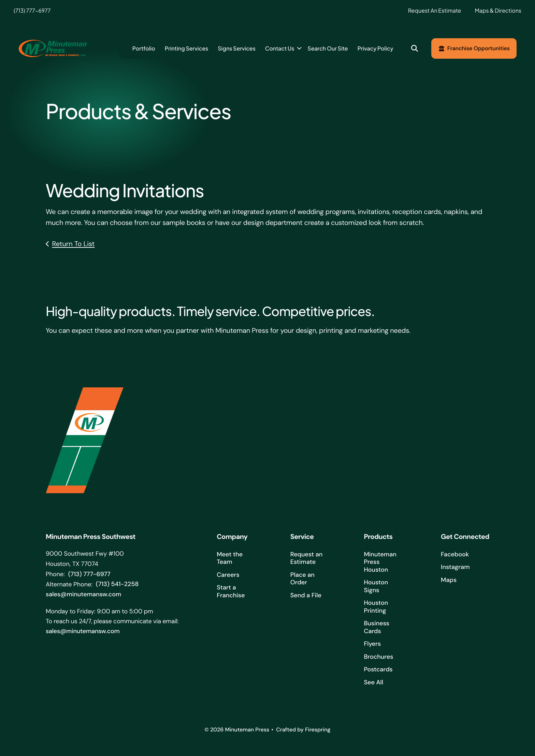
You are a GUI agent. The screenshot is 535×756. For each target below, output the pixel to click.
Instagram (455, 567)
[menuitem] (144, 48)
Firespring (318, 730)
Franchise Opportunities (474, 48)
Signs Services (237, 48)
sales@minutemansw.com (83, 594)
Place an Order (302, 579)
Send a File (306, 595)
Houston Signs (376, 586)
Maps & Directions (498, 10)
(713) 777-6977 (32, 10)
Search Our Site (328, 48)
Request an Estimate (306, 558)
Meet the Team (230, 558)
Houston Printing (376, 607)
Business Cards (377, 627)
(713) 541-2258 (117, 584)
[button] (415, 49)
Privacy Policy (375, 48)
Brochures (378, 657)
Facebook (455, 554)
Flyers (372, 644)
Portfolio (144, 48)
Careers (228, 575)
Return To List (73, 244)
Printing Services (186, 48)
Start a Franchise (231, 591)
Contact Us (280, 48)
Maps (449, 580)
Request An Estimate (435, 10)
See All (373, 682)
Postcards (378, 669)
